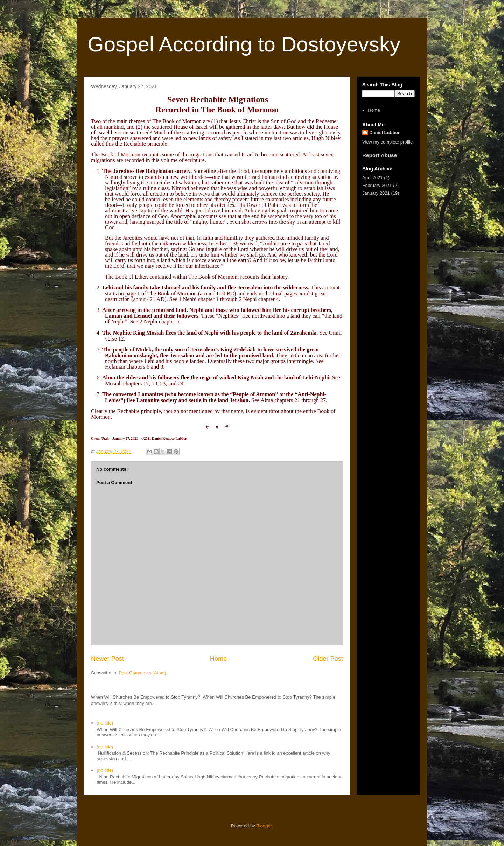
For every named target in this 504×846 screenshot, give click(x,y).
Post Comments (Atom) (143, 673)
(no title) (105, 723)
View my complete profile (387, 142)
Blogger (264, 826)
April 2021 (373, 178)
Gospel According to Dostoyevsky (244, 44)
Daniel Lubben (385, 132)
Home (219, 659)
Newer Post (107, 659)
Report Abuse (380, 155)
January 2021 (376, 193)
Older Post (328, 659)
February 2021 (377, 185)
